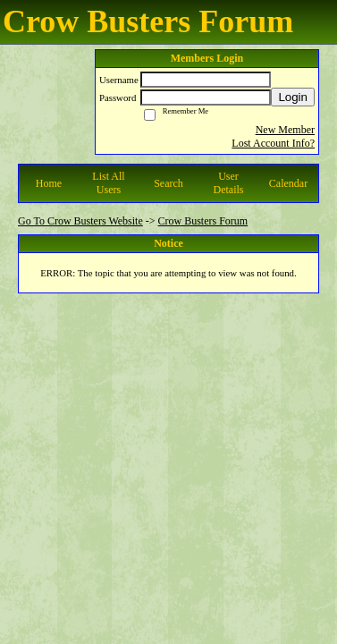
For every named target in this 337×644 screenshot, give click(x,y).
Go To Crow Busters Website (80, 221)
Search (168, 183)
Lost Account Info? (273, 143)
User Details (229, 183)
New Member (285, 130)
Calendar (288, 183)
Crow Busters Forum (203, 221)
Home (49, 183)
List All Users (108, 183)
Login (293, 97)
